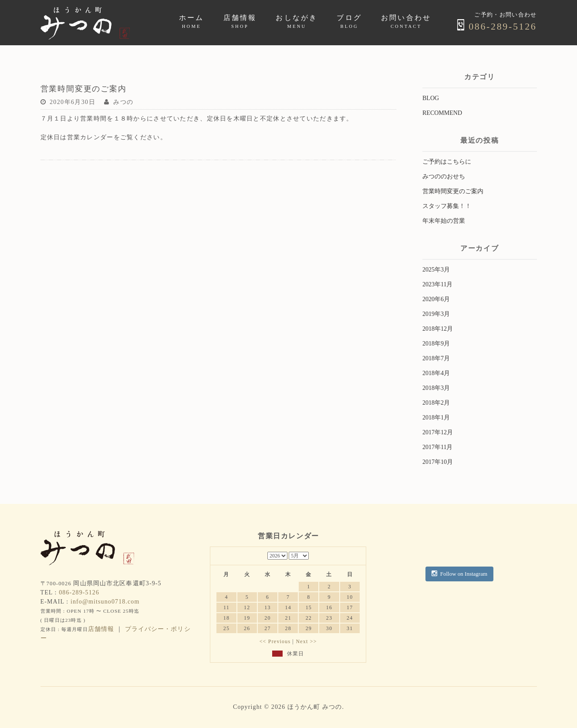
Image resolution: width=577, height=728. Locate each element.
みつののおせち (444, 176)
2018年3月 (436, 388)
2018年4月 (436, 373)
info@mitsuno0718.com (105, 602)
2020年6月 (436, 299)
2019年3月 (436, 314)
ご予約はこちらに (447, 162)
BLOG (431, 98)
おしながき (297, 21)
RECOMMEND (442, 113)
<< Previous (275, 641)
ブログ (349, 21)
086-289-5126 (497, 26)
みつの (123, 102)
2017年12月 (438, 432)
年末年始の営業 (444, 221)
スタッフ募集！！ (447, 206)
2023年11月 (437, 284)
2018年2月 (436, 403)
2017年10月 (438, 462)
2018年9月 (436, 344)
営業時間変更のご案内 (453, 191)
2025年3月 (436, 270)
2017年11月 (437, 447)
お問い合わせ (406, 21)
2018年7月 (436, 358)
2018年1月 (436, 418)
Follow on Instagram (459, 574)
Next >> (306, 641)
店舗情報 (240, 21)
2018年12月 (438, 329)
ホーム (192, 21)
